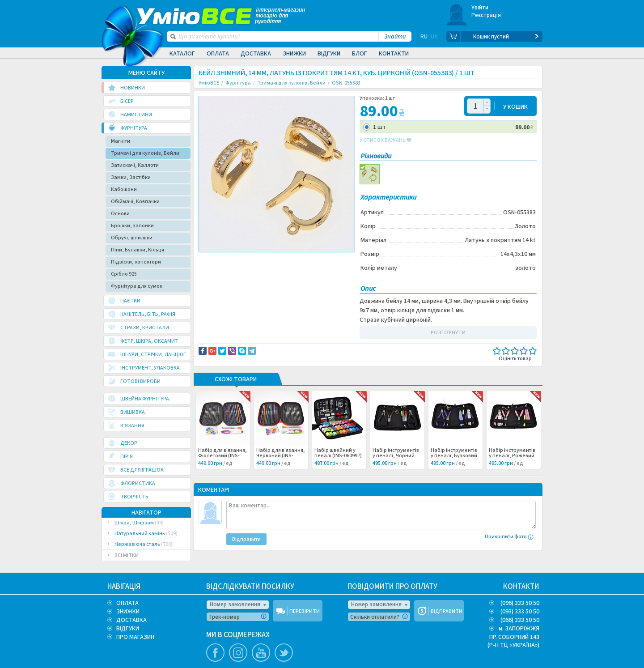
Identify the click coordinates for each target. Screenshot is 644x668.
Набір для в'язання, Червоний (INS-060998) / (281, 456)
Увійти (480, 8)
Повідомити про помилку (309, 260)
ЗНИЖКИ (128, 612)
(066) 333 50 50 (520, 620)
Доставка (256, 54)
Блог (360, 54)
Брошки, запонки (132, 226)
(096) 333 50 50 (520, 603)
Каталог (182, 54)
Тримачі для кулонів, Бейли (145, 153)
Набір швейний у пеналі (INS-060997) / (338, 456)
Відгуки (329, 54)
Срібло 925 (124, 274)
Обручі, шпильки (132, 238)
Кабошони (124, 189)
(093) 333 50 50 (520, 612)
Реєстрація (486, 15)
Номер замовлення (235, 604)
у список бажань (386, 140)
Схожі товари (236, 380)
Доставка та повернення (237, 260)
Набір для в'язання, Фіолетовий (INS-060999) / (222, 456)
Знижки (294, 54)
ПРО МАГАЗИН (135, 637)
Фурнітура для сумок (137, 286)
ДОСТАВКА (131, 620)
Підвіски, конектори (136, 262)
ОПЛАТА (127, 603)
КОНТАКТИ (521, 587)
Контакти (394, 54)
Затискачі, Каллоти (135, 165)
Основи (120, 214)
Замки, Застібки (131, 177)
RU (424, 37)
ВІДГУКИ (128, 629)
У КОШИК (515, 106)
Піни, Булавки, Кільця (138, 250)
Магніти (121, 141)
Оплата (218, 54)
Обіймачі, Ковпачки (135, 202)
